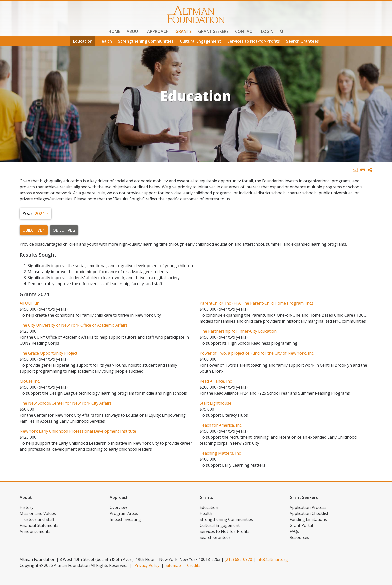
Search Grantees (303, 41)
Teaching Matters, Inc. (221, 453)
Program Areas (124, 513)
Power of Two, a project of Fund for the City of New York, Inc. (257, 353)
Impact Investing (125, 519)
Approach (158, 31)
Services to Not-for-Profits (254, 41)
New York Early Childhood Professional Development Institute (78, 431)
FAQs (294, 531)
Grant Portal (301, 525)
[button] (370, 170)
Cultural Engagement (201, 41)
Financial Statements (39, 525)
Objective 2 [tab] (64, 230)
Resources (299, 537)
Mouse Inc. (30, 381)
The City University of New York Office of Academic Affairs (74, 325)
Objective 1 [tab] (34, 230)
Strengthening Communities (146, 41)
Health (105, 41)
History (27, 507)
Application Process (308, 507)
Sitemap (173, 565)
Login (267, 31)
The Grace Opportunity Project (49, 353)
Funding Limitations (308, 519)
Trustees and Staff (37, 519)
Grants (184, 31)
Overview (118, 507)
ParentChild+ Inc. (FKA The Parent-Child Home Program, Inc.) (256, 303)
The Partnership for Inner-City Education (238, 331)
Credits (194, 565)
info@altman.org (272, 559)
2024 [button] (34, 213)
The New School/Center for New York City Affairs (66, 403)
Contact (245, 31)
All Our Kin (30, 303)
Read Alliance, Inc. (216, 381)
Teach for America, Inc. (221, 425)
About (134, 31)
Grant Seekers (213, 31)
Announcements (35, 531)
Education (83, 41)
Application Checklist (309, 513)
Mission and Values (38, 513)
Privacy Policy (147, 565)
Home (114, 31)
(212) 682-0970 (238, 559)
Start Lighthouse (216, 403)
